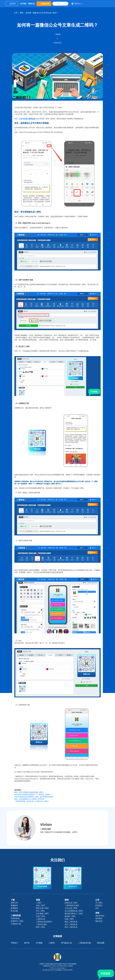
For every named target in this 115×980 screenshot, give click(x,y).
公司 (97, 900)
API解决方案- (16, 924)
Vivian (46, 825)
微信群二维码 (70, 916)
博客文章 (14, 903)
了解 (13, 900)
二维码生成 (40, 919)
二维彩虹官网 (44, 4)
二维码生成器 (41, 924)
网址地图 (101, 943)
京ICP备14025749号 (48, 970)
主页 (16, 13)
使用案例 (14, 908)
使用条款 (99, 918)
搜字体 (27, 943)
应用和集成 (15, 918)
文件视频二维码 (42, 914)
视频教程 (14, 905)
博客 (22, 13)
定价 (97, 908)
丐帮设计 (14, 943)
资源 (38, 900)
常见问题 (14, 911)
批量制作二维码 (17, 921)
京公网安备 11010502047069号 (64, 970)
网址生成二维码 (42, 908)
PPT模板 (39, 943)
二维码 (39, 903)
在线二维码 (40, 905)
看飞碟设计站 (67, 943)
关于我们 (99, 903)
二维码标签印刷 (85, 943)
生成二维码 (40, 916)
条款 (97, 913)
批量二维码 (69, 919)
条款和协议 (100, 916)
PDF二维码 (40, 911)
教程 (67, 900)
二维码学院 (16, 916)
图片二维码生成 (71, 927)
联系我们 (99, 905)
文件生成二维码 (71, 908)
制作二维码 (40, 927)
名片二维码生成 (71, 924)
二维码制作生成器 (72, 905)
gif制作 (52, 943)
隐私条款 (99, 921)
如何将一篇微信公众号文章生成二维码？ (42, 13)
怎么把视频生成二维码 (74, 911)
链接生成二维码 (71, 903)
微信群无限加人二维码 (74, 914)
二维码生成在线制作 (44, 922)
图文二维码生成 (71, 922)
